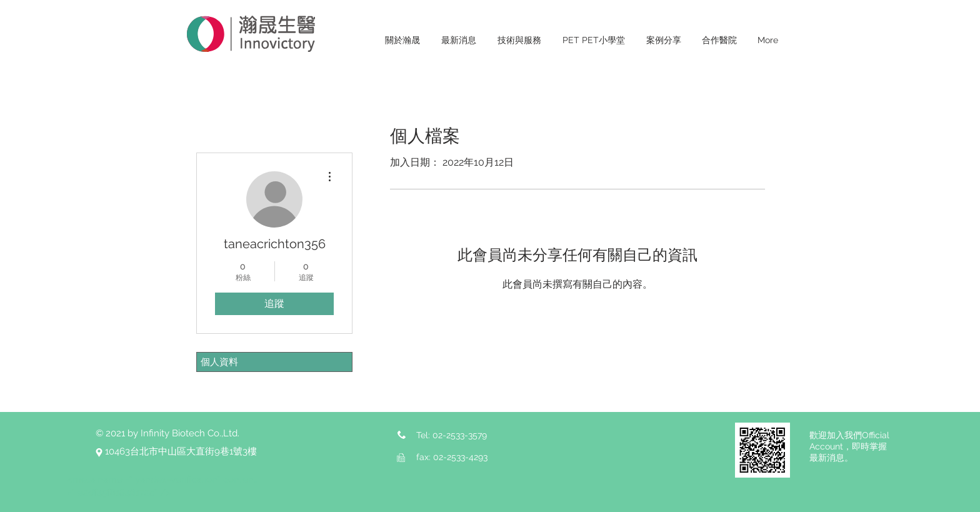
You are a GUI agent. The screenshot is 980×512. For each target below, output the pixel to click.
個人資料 (219, 362)
